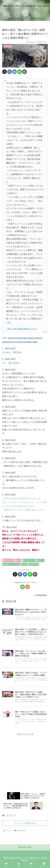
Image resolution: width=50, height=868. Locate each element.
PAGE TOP (25, 847)
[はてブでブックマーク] (14, 72)
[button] (24, 72)
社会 (18, 560)
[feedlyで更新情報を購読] (22, 587)
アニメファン (29, 560)
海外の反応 (8, 560)
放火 (24, 564)
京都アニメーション (11, 564)
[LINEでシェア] (20, 72)
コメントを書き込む (25, 823)
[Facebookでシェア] (10, 72)
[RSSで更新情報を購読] (28, 587)
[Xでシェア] (4, 72)
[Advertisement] (25, 761)
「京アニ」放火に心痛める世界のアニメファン (22, 329)
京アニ (40, 560)
